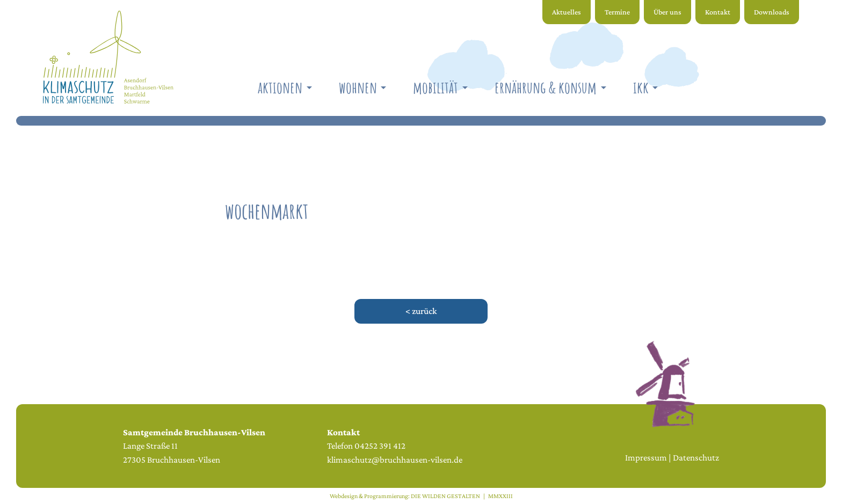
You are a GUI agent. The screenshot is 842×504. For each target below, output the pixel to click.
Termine (617, 12)
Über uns (667, 12)
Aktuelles (567, 12)
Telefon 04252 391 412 (366, 446)
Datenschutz (696, 458)
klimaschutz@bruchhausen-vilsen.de (395, 460)
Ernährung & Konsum (546, 87)
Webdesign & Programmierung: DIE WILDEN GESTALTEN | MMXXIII (421, 496)
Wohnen (358, 87)
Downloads (772, 12)
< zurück (421, 311)
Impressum (646, 458)
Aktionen (280, 87)
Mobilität (435, 87)
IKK (641, 87)
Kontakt (718, 12)
